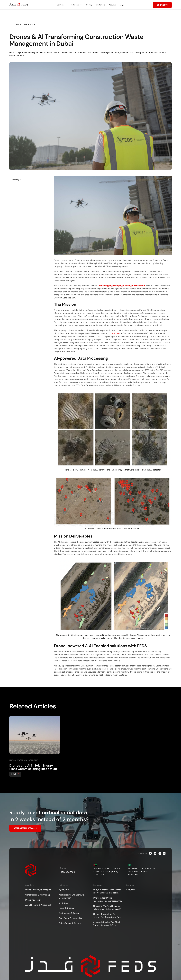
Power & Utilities (67, 908)
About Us (130, 890)
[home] (19, 5)
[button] (62, 5)
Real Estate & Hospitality (71, 918)
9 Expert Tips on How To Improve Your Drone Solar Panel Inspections (107, 916)
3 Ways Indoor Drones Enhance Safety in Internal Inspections (107, 891)
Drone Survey (114, 333)
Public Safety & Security (70, 923)
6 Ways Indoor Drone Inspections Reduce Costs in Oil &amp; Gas (107, 899)
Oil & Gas (63, 903)
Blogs (122, 5)
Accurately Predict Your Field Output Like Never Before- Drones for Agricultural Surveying (106, 924)
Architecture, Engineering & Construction (72, 896)
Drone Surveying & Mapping (38, 890)
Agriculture (64, 890)
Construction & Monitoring (38, 895)
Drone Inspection (33, 900)
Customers (101, 5)
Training (89, 5)
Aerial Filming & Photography (39, 905)
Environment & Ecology (70, 913)
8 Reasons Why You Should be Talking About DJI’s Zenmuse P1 (107, 907)
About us (112, 5)
